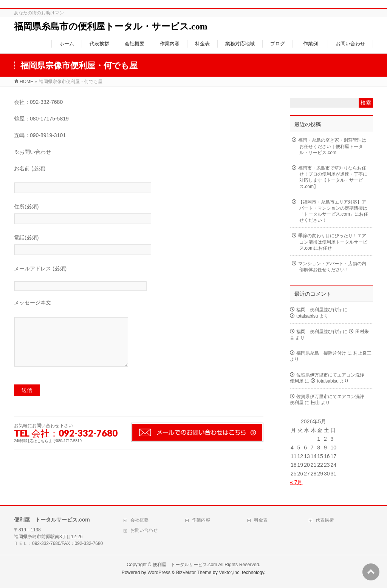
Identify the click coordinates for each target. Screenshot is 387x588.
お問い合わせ (144, 530)
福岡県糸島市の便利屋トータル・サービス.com (111, 26)
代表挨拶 (325, 520)
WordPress (159, 573)
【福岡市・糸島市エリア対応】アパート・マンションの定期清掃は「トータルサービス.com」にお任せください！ (333, 211)
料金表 (261, 520)
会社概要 (139, 520)
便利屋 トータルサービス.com (185, 565)
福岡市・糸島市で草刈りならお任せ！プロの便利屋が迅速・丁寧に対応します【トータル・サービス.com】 (333, 177)
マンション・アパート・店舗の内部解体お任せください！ (332, 267)
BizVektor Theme (194, 573)
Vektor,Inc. (230, 573)
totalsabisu (307, 316)
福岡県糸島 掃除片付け (321, 353)
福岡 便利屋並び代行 (319, 310)
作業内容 (201, 520)
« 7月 (296, 482)
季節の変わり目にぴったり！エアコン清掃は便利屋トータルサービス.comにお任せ (333, 242)
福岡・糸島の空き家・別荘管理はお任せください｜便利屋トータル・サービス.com (332, 146)
